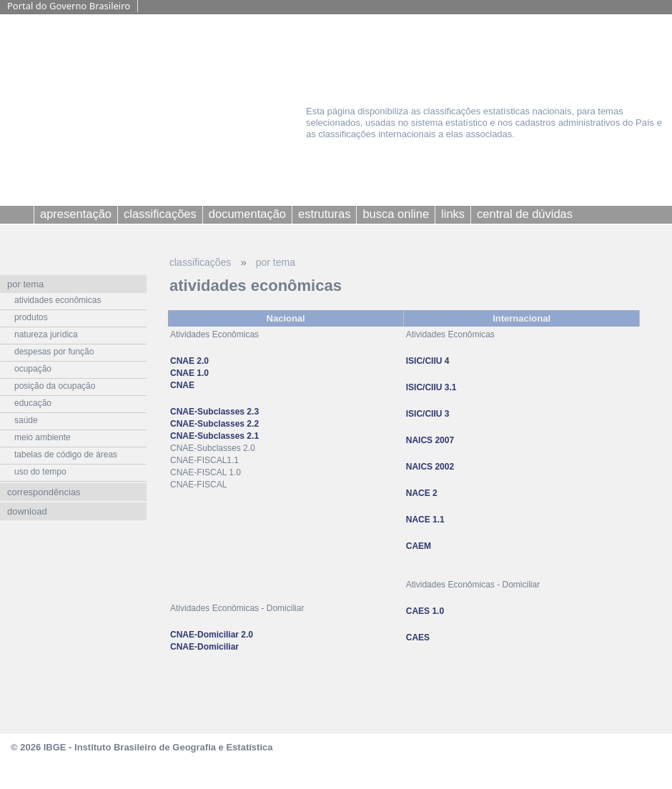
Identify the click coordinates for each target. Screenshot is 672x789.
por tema (276, 262)
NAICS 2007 (430, 440)
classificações (200, 262)
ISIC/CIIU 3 (428, 414)
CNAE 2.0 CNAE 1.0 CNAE (189, 373)
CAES (418, 637)
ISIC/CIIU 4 (428, 361)
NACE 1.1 (425, 520)
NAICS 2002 (430, 467)
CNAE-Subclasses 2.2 (214, 424)
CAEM (419, 546)
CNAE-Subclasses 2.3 (214, 412)
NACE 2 (422, 493)
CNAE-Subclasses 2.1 (214, 436)
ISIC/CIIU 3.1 (431, 387)
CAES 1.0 (425, 611)
